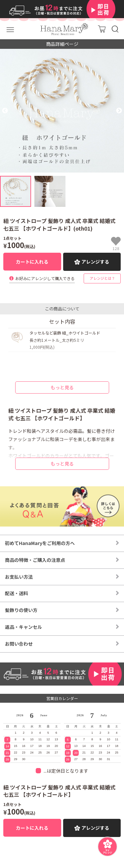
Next (119, 111)
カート (102, 29)
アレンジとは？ (102, 278)
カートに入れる (32, 262)
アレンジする (95, 262)
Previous (5, 111)
